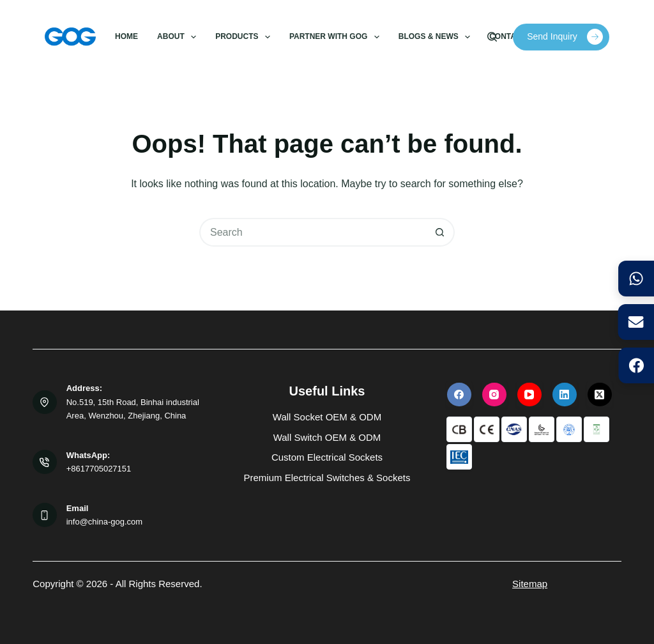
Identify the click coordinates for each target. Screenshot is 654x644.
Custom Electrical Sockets (327, 457)
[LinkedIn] (565, 394)
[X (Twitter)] (600, 394)
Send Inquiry (565, 37)
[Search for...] (313, 232)
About (179, 37)
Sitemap (530, 584)
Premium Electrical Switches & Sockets (327, 478)
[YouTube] (529, 394)
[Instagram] (494, 394)
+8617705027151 (99, 469)
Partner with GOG (337, 37)
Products (245, 37)
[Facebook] (459, 394)
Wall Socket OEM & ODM (327, 417)
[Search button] (440, 232)
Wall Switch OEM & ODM (327, 437)
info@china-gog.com (104, 522)
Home (126, 36)
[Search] (492, 37)
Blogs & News (437, 37)
